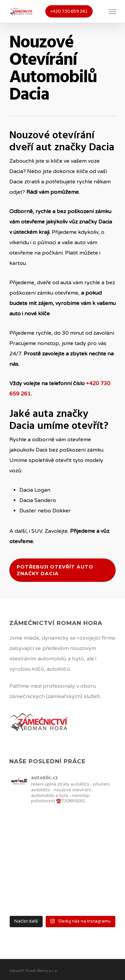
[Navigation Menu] (112, 11)
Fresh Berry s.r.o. (42, 971)
